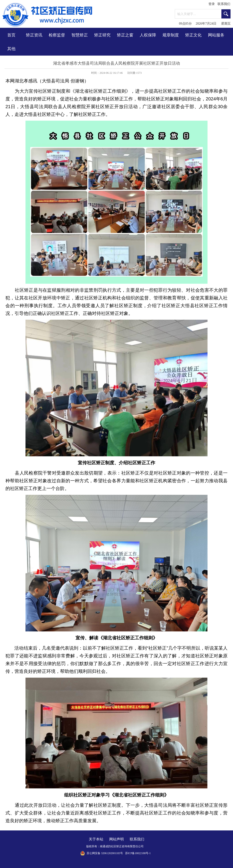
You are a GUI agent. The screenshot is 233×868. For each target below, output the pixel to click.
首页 (11, 35)
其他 (11, 49)
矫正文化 (193, 35)
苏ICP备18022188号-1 (138, 853)
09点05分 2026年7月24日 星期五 (205, 24)
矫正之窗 (125, 35)
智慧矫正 (80, 35)
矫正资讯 (34, 35)
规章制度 (171, 35)
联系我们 (224, 4)
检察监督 (57, 35)
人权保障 (148, 35)
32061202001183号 (112, 853)
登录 (212, 4)
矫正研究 (102, 35)
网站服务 (216, 35)
